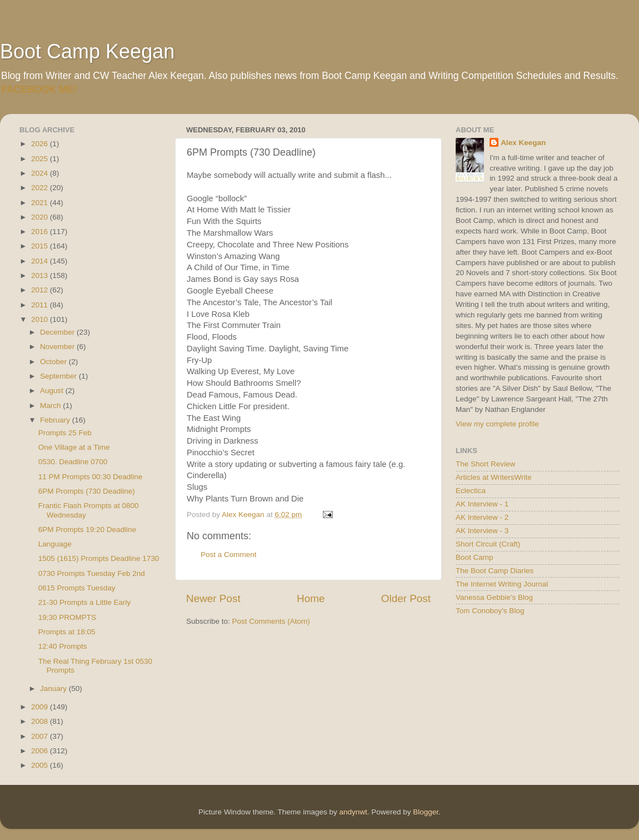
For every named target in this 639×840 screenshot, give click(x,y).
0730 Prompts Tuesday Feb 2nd (92, 573)
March (51, 406)
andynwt (353, 812)
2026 (41, 144)
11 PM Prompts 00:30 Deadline (91, 477)
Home (311, 598)
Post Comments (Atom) (271, 621)
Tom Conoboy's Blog (490, 611)
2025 (41, 159)
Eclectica (471, 491)
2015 (41, 246)
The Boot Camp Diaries (495, 571)
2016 (41, 232)
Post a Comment (229, 555)
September (59, 376)
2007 (41, 736)
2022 (41, 188)
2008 (41, 721)
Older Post (406, 598)
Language (55, 544)
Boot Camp (475, 557)
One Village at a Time (74, 447)
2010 (41, 319)
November (58, 347)
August (53, 391)
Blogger (426, 812)
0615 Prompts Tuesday (77, 588)
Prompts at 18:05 (67, 632)
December (58, 332)
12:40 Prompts (63, 646)
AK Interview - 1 (482, 504)
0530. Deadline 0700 (73, 462)
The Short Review (485, 464)
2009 (41, 707)
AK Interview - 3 (482, 531)
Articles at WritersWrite (494, 477)
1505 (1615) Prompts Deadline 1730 (99, 558)
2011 (41, 305)
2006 (41, 751)
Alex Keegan (523, 143)
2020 (41, 217)
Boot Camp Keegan (87, 51)
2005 (41, 765)
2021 (41, 203)
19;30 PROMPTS (67, 617)
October (54, 362)
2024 (41, 173)
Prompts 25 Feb (65, 433)
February (56, 420)
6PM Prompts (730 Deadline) (87, 491)
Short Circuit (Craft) (488, 544)
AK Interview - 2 (482, 517)
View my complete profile (497, 424)
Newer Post (213, 598)
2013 (41, 275)
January (54, 689)
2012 (41, 290)
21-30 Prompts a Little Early (85, 602)
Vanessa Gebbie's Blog (494, 597)
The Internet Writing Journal (502, 584)
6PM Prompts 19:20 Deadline (87, 530)
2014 (41, 261)
